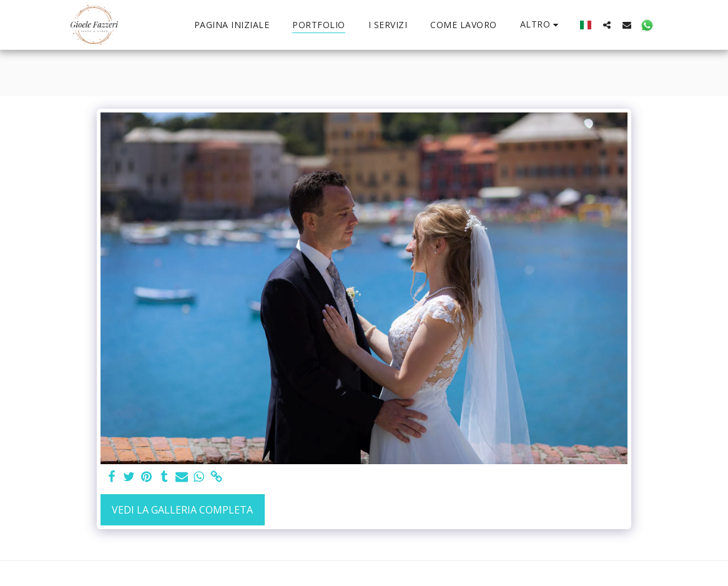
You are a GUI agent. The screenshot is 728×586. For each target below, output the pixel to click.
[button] (607, 25)
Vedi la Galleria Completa (182, 510)
